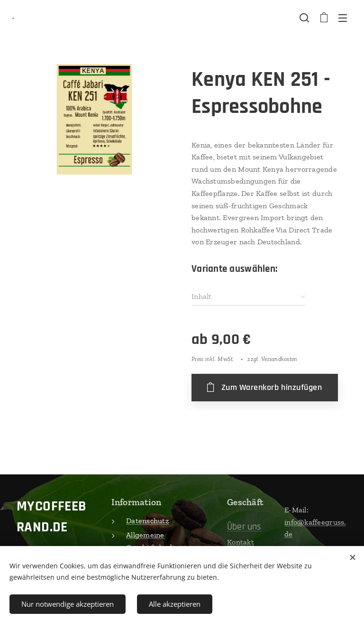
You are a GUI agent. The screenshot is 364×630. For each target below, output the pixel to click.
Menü (343, 18)
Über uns (244, 527)
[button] (304, 18)
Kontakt (241, 542)
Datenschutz (147, 521)
